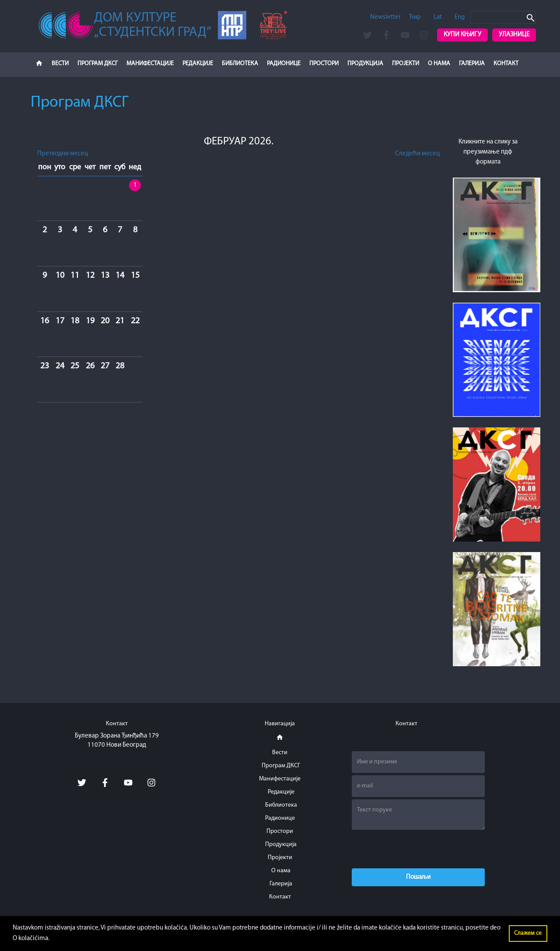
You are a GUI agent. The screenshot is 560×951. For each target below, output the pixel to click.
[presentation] (418, 849)
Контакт (506, 64)
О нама (439, 64)
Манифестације (150, 64)
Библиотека (240, 64)
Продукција (365, 64)
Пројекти (406, 64)
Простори (324, 64)
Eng (460, 17)
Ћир (415, 17)
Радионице (284, 64)
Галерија (472, 64)
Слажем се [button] (528, 933)
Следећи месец (417, 154)
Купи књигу (462, 35)
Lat (438, 17)
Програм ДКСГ (98, 64)
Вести (60, 64)
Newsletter (385, 17)
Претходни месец (63, 154)
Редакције (198, 64)
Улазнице (514, 35)
